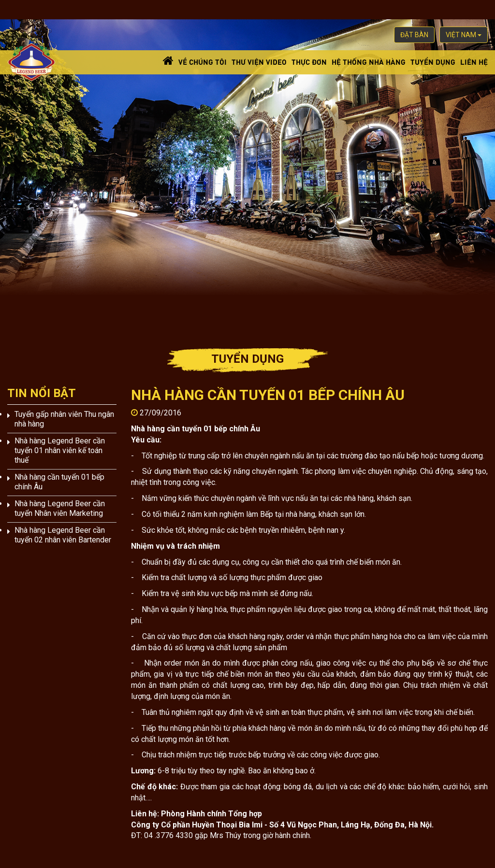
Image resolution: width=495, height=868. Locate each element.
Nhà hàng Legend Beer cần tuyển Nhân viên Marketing (60, 508)
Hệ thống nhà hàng (369, 62)
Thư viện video (259, 62)
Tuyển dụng (433, 62)
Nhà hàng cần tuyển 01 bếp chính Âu (59, 482)
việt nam (464, 35)
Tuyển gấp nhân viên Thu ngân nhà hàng (64, 419)
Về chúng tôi (203, 62)
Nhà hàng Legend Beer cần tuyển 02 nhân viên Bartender (63, 535)
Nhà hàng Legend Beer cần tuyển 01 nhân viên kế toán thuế (60, 450)
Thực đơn (309, 62)
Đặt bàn (414, 35)
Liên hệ (474, 62)
